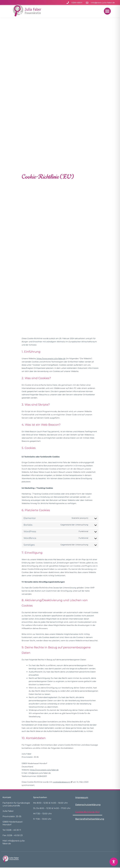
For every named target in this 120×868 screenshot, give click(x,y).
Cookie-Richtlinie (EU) (87, 812)
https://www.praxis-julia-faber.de (51, 359)
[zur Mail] (100, 3)
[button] (107, 11)
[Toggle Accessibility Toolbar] (114, 862)
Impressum (82, 797)
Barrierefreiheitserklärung (90, 819)
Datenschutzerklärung (88, 805)
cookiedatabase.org (62, 782)
